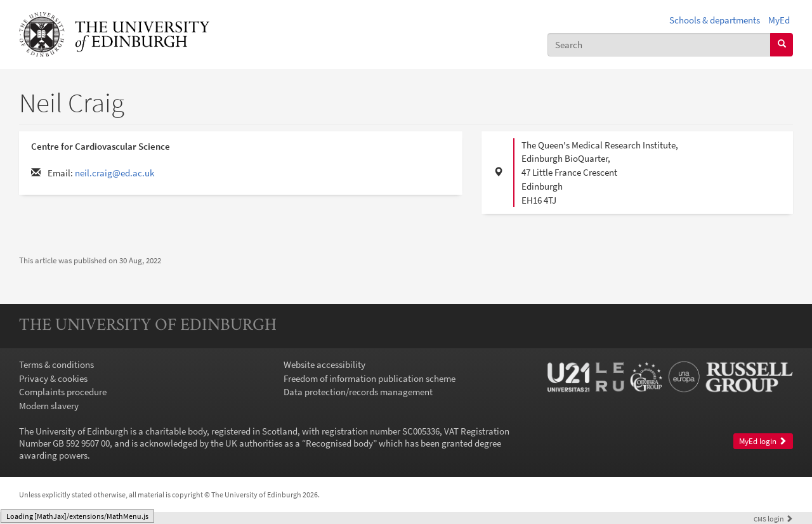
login (773, 519)
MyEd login (763, 441)
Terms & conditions (56, 364)
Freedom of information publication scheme (370, 378)
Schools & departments (715, 20)
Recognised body (339, 443)
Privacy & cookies (53, 378)
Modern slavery (49, 406)
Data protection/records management (358, 392)
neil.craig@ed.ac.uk (115, 173)
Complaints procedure (63, 392)
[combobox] (659, 45)
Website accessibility (324, 364)
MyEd (779, 20)
